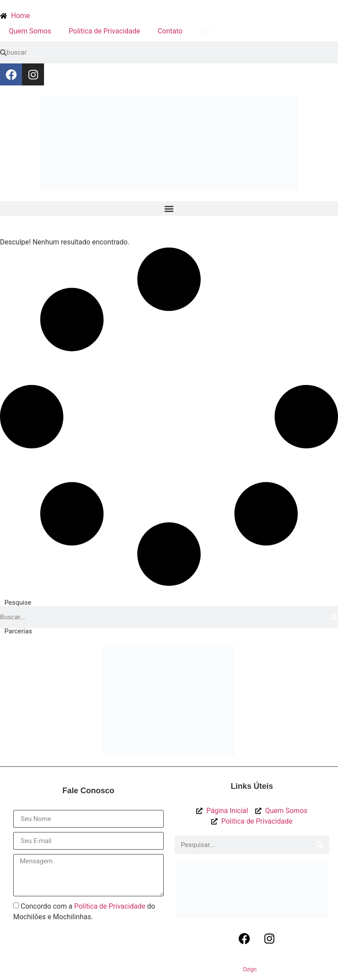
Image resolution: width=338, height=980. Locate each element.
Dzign (250, 969)
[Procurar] (334, 617)
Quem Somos (30, 31)
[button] (169, 209)
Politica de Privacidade (104, 31)
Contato (170, 31)
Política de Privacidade (110, 906)
